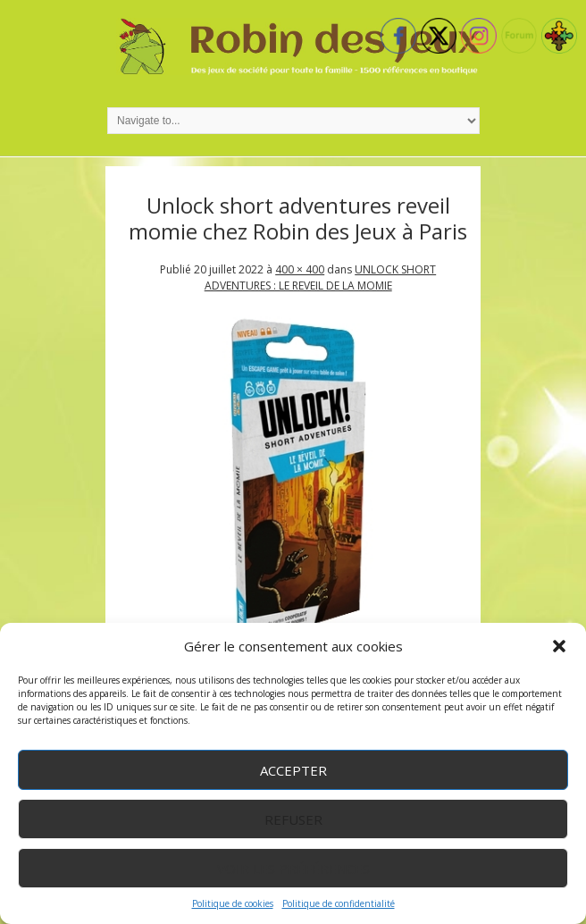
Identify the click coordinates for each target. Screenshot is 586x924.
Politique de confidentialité (339, 903)
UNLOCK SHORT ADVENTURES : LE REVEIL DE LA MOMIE (321, 277)
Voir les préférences (293, 869)
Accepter (293, 770)
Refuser (293, 819)
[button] (559, 646)
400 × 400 (300, 269)
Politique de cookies (233, 903)
